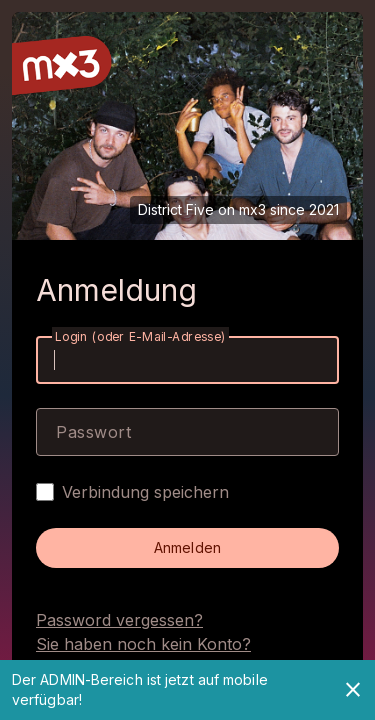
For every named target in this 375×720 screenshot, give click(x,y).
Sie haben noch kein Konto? (143, 644)
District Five (176, 209)
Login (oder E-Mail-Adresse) (140, 336)
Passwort (93, 432)
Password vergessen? (119, 620)
